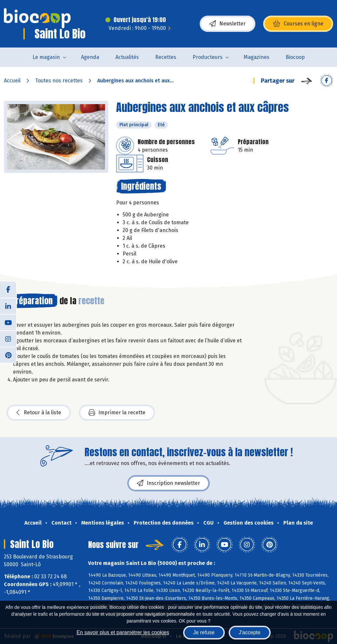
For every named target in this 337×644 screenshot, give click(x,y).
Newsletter (228, 24)
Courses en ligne (298, 24)
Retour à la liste (39, 413)
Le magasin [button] (46, 57)
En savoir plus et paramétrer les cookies (123, 632)
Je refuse (204, 632)
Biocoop (295, 57)
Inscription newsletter (168, 483)
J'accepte (250, 632)
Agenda (90, 57)
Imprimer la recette (117, 413)
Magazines (256, 57)
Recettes (166, 57)
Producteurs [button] (208, 57)
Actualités (127, 57)
